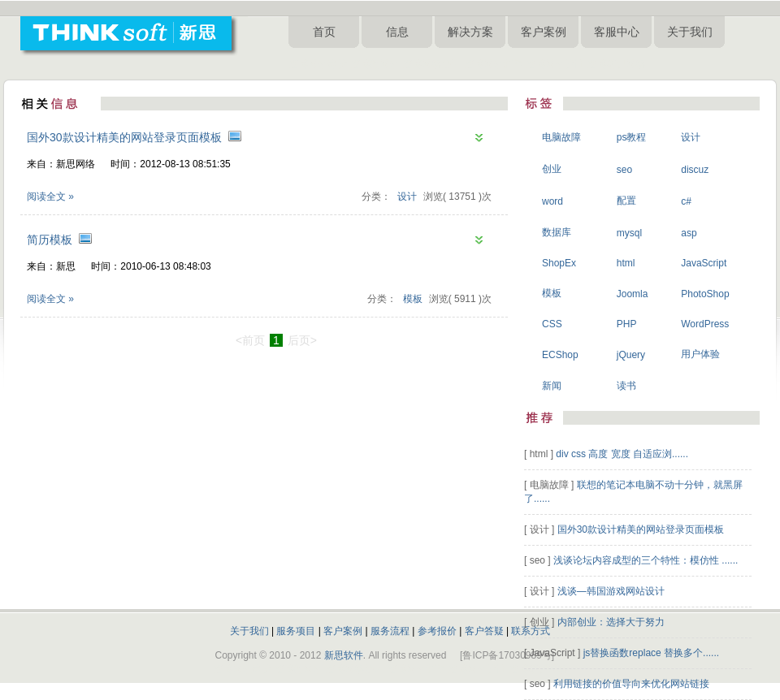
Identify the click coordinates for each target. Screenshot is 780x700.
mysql (629, 233)
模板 (413, 299)
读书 (626, 386)
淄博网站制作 (493, 64)
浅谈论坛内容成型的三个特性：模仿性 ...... (646, 560)
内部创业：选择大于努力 (611, 622)
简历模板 (50, 240)
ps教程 (632, 137)
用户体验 (700, 354)
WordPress (705, 324)
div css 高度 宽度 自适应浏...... (622, 454)
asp (689, 233)
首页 (324, 32)
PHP (627, 324)
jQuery (631, 355)
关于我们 (690, 32)
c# (686, 201)
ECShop (560, 355)
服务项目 (296, 631)
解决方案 (470, 32)
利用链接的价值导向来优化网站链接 (631, 684)
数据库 (557, 232)
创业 (552, 169)
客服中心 (617, 32)
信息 (397, 32)
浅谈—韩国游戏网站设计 (611, 591)
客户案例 (544, 32)
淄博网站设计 (555, 64)
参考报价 (437, 631)
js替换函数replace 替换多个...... (651, 653)
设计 (407, 197)
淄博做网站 (375, 64)
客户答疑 (484, 631)
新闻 (552, 386)
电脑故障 (561, 137)
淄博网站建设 (318, 64)
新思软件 (344, 655)
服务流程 (390, 631)
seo (624, 170)
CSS (552, 324)
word (552, 201)
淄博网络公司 (431, 64)
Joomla (633, 294)
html (626, 263)
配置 (626, 201)
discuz (695, 170)
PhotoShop (705, 294)
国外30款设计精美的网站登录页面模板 (124, 137)
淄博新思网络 (616, 64)
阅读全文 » (50, 197)
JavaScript (704, 263)
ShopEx (559, 263)
